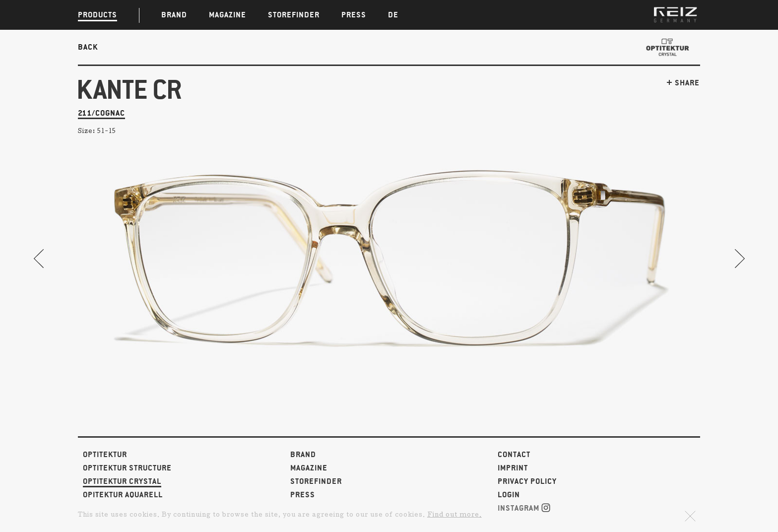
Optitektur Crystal (122, 482)
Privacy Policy (527, 482)
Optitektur (105, 455)
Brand (303, 455)
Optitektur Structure (127, 468)
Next (739, 259)
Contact (514, 455)
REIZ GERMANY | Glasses (675, 15)
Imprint (513, 468)
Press (303, 495)
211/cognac (101, 113)
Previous (39, 259)
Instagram (524, 508)
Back (88, 47)
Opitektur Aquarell (123, 495)
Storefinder (316, 482)
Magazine (309, 468)
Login (509, 495)
